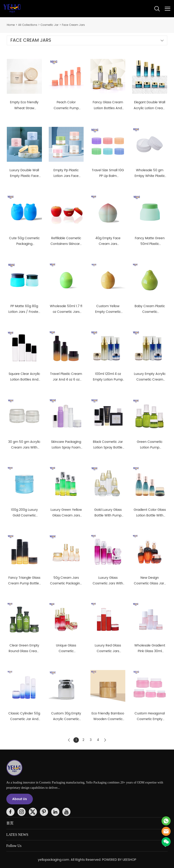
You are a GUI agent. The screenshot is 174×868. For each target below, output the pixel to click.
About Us (20, 799)
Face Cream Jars (73, 25)
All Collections (28, 25)
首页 (10, 823)
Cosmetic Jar (50, 25)
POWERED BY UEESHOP (119, 860)
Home (11, 25)
